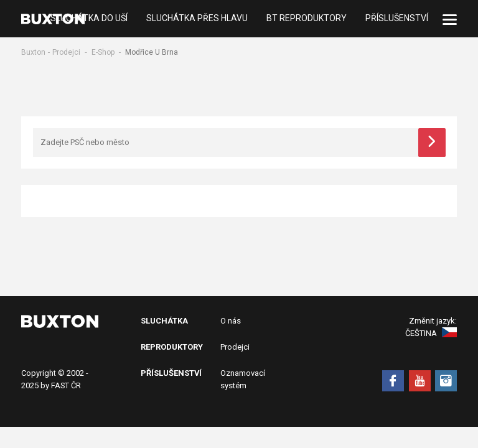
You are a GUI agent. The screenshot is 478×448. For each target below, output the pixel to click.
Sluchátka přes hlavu (197, 19)
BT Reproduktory (307, 19)
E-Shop (103, 52)
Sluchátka (164, 321)
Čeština (431, 333)
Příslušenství (397, 19)
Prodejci (66, 52)
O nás (231, 321)
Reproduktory (172, 347)
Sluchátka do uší (89, 19)
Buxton (33, 52)
